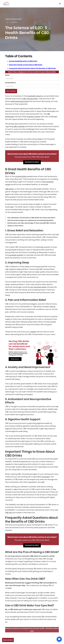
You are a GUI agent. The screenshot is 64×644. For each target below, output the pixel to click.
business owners (34, 117)
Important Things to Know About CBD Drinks (26, 65)
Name (7, 75)
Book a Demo (8, 640)
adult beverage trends (20, 101)
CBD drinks (9, 189)
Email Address (10, 83)
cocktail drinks (21, 176)
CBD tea (8, 513)
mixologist (46, 477)
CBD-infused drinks (30, 99)
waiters (33, 332)
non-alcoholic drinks (38, 287)
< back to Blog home (13, 19)
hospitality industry (35, 96)
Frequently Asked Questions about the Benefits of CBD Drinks (32, 68)
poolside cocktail (16, 255)
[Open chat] (59, 639)
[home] (6, 3)
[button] (60, 4)
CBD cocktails (19, 126)
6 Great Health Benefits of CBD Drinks (23, 61)
